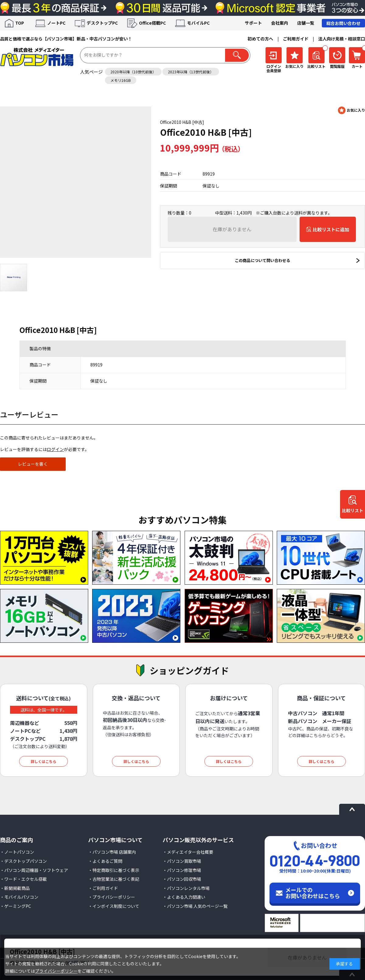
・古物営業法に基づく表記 (114, 879)
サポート (253, 23)
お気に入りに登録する (351, 110)
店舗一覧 (306, 23)
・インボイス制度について (114, 906)
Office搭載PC (152, 23)
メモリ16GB (121, 80)
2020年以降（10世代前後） (133, 72)
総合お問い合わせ (343, 23)
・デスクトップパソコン (23, 861)
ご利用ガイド (296, 39)
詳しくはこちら (43, 761)
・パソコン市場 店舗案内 (112, 852)
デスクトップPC (102, 23)
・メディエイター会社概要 (188, 852)
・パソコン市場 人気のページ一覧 (195, 906)
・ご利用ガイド (103, 888)
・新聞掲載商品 (15, 888)
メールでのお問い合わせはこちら (313, 893)
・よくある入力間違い (184, 897)
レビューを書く (33, 464)
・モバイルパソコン (19, 897)
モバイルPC (198, 23)
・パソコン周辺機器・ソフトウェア (34, 870)
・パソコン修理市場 (182, 870)
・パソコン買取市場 (182, 861)
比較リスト (353, 511)
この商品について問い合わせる (262, 260)
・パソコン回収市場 (182, 879)
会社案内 (280, 23)
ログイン (55, 449)
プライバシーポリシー (56, 971)
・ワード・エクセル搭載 (23, 879)
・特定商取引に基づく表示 (114, 870)
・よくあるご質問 (105, 861)
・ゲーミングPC (16, 906)
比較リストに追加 (331, 229)
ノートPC (56, 23)
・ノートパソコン (17, 852)
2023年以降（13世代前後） (191, 72)
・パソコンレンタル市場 (186, 888)
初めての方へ (260, 39)
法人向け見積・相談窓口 (342, 39)
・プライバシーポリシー (112, 897)
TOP (20, 23)
